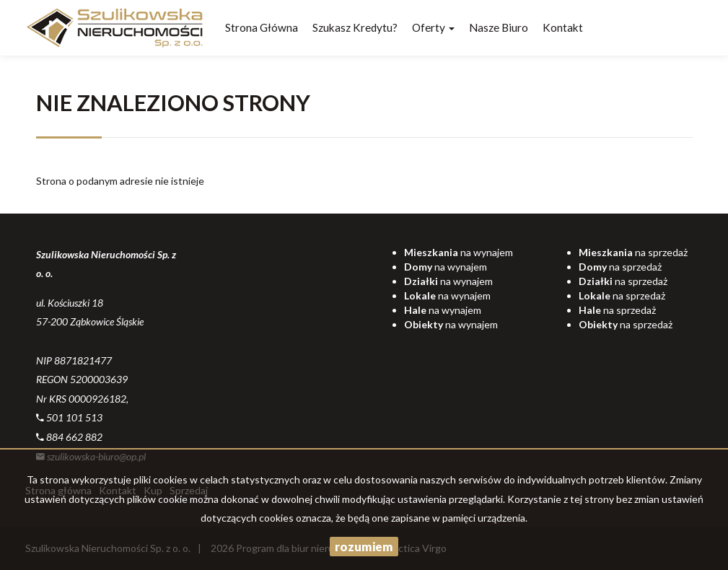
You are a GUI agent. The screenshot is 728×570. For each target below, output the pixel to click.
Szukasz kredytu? (355, 27)
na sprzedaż (633, 252)
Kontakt (563, 27)
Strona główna (262, 27)
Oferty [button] (433, 27)
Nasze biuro (499, 27)
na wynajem (459, 252)
